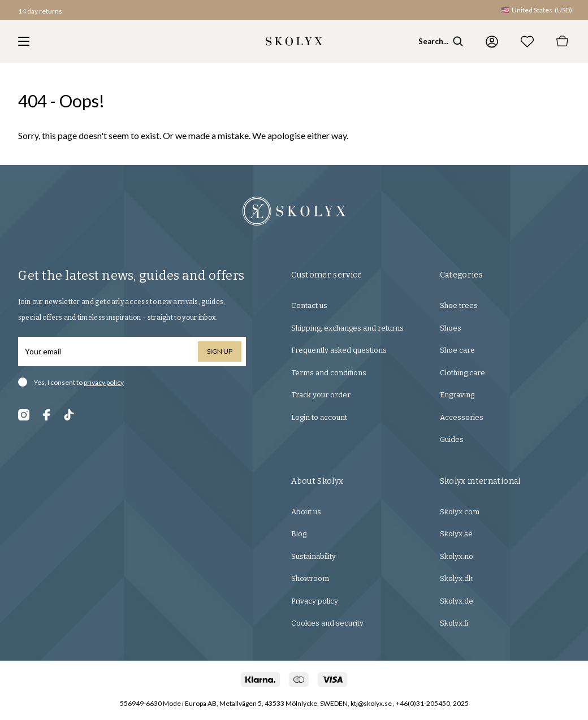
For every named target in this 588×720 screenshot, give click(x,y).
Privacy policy (315, 601)
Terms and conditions (329, 373)
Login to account (319, 417)
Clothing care (462, 373)
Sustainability (314, 556)
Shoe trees (459, 305)
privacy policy (104, 382)
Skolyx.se (456, 534)
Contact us (309, 305)
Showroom (310, 578)
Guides (452, 439)
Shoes (451, 328)
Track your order (321, 395)
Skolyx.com (460, 512)
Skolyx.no (457, 556)
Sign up (220, 351)
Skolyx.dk (456, 578)
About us (306, 512)
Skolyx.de (457, 601)
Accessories (462, 417)
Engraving (457, 395)
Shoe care (457, 350)
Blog (299, 534)
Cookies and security (327, 623)
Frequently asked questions (339, 350)
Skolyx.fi (454, 623)
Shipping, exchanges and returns (347, 328)
